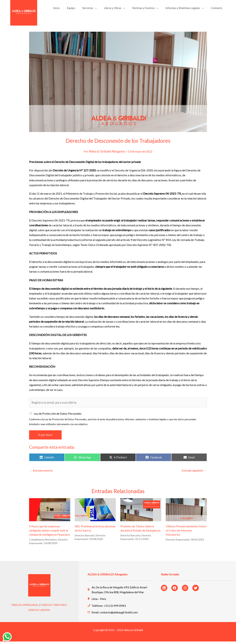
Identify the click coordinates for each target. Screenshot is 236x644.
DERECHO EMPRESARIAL (24, 607)
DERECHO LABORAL (39, 612)
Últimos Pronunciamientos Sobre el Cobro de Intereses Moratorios (186, 533)
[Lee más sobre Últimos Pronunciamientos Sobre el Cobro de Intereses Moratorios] (186, 512)
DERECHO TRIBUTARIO (56, 607)
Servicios (96, 9)
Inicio (68, 9)
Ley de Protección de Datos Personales (58, 416)
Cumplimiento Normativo (43, 542)
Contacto (217, 9)
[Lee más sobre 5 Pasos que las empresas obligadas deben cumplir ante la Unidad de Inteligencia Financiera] (50, 512)
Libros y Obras (119, 9)
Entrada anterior (41, 473)
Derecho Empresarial (177, 542)
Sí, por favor (45, 437)
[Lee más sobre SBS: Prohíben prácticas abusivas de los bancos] (95, 512)
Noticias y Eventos (148, 9)
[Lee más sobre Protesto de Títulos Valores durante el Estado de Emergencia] (141, 512)
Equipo (81, 9)
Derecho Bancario (85, 538)
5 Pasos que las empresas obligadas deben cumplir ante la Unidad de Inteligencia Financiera (49, 533)
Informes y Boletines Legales (185, 9)
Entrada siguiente (194, 473)
